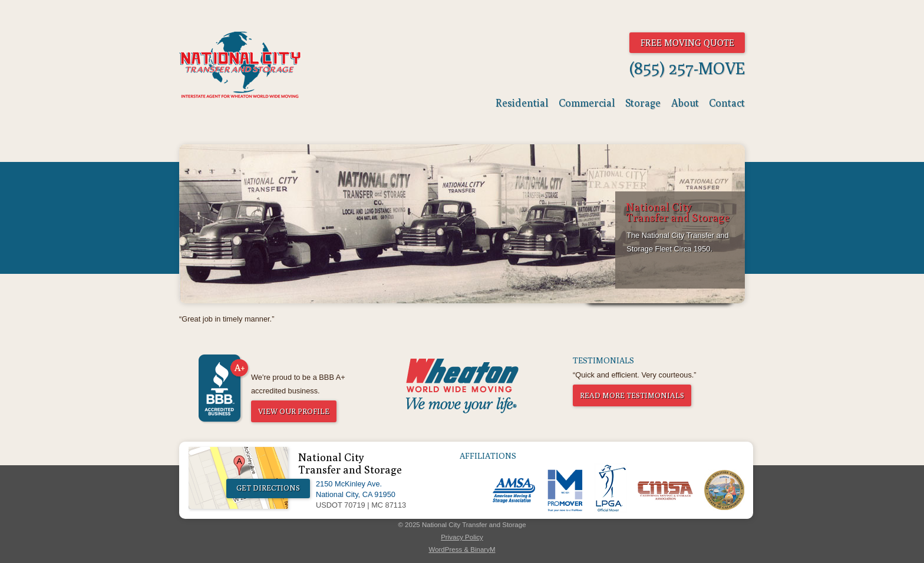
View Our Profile (294, 411)
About (685, 103)
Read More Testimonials (632, 395)
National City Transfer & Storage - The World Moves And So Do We (240, 65)
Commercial (587, 103)
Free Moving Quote (687, 42)
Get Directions (268, 488)
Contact (727, 103)
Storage (643, 103)
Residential (522, 103)
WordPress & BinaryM (462, 549)
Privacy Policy (462, 537)
